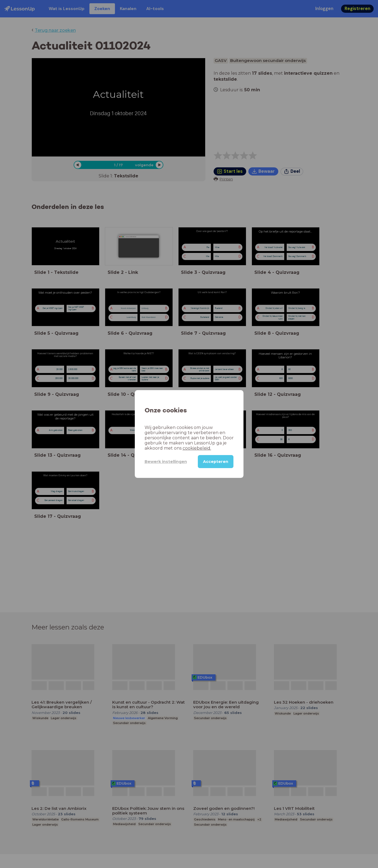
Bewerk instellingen (166, 462)
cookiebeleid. (197, 448)
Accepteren (216, 462)
